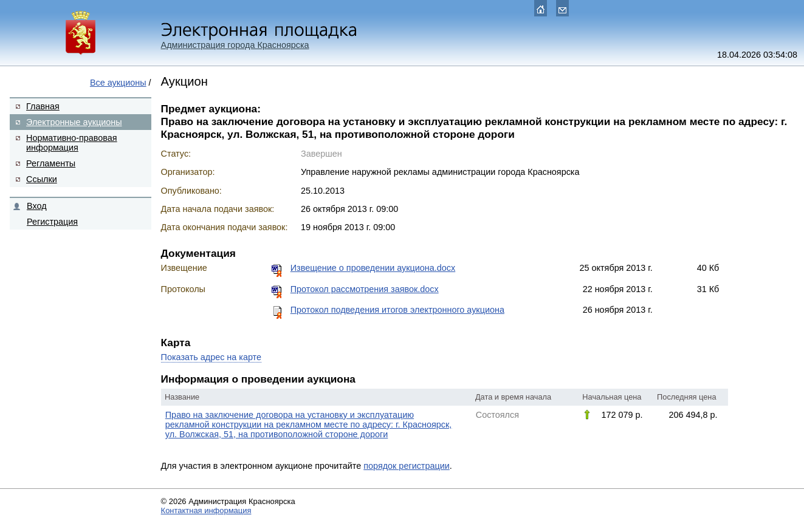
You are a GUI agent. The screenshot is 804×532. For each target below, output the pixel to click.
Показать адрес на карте (211, 357)
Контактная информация (206, 510)
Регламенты (51, 163)
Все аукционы (118, 83)
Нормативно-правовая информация (72, 143)
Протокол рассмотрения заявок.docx (365, 289)
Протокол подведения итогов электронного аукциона (397, 310)
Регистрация (52, 222)
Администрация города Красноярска (235, 45)
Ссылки (42, 179)
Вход (37, 206)
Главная (43, 106)
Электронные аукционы (74, 122)
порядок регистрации (407, 466)
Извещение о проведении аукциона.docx (373, 268)
